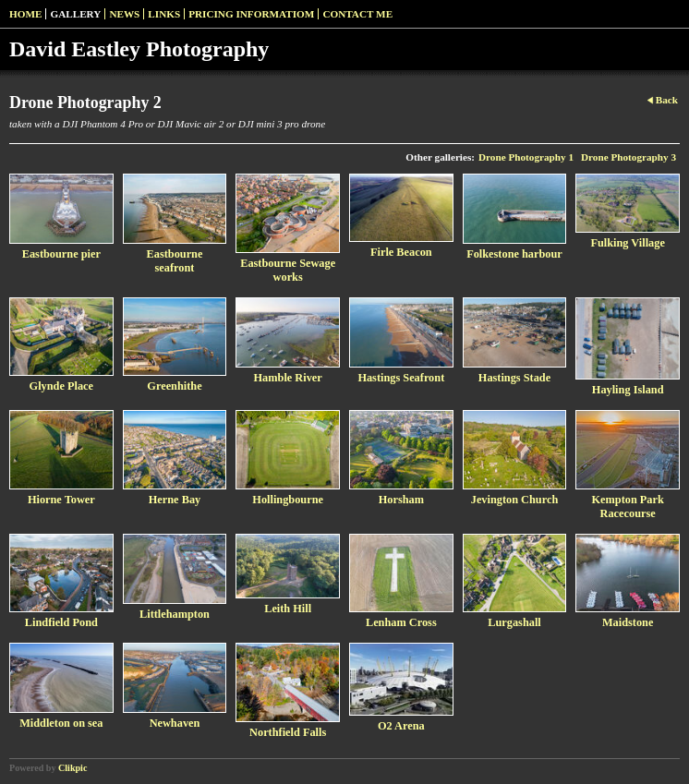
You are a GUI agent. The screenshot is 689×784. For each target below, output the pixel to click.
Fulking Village (627, 243)
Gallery (75, 14)
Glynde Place (61, 386)
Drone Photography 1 (526, 157)
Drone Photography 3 (629, 157)
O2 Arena (401, 726)
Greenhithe (174, 386)
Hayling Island (628, 390)
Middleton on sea (61, 723)
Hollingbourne (288, 500)
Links (164, 14)
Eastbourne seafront (175, 261)
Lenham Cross (401, 622)
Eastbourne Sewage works (288, 270)
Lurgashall (514, 622)
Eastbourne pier (61, 254)
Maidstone (628, 622)
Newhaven (175, 723)
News (124, 14)
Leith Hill (288, 609)
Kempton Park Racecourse (627, 507)
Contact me (357, 14)
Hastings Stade (514, 378)
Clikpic (73, 768)
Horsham (401, 500)
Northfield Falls (288, 732)
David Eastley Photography (139, 49)
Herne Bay (175, 500)
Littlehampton (175, 614)
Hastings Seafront (401, 378)
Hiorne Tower (61, 500)
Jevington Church (515, 500)
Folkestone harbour (514, 254)
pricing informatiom (251, 14)
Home (25, 14)
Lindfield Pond (61, 622)
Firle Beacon (401, 252)
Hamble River (288, 378)
